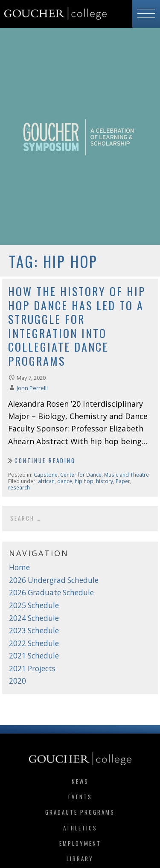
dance (65, 481)
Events (80, 797)
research (19, 487)
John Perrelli (32, 388)
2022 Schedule (34, 643)
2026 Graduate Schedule (51, 593)
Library (80, 859)
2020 (17, 681)
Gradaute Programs (80, 812)
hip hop (84, 481)
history (105, 481)
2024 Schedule (34, 618)
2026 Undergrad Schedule (54, 580)
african (46, 481)
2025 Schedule (34, 605)
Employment (80, 843)
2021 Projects (32, 668)
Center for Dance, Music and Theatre (105, 475)
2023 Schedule (34, 631)
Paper (123, 481)
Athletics (80, 828)
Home (19, 567)
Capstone (46, 475)
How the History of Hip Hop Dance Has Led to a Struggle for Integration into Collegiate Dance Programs (77, 326)
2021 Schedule (34, 656)
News (80, 781)
